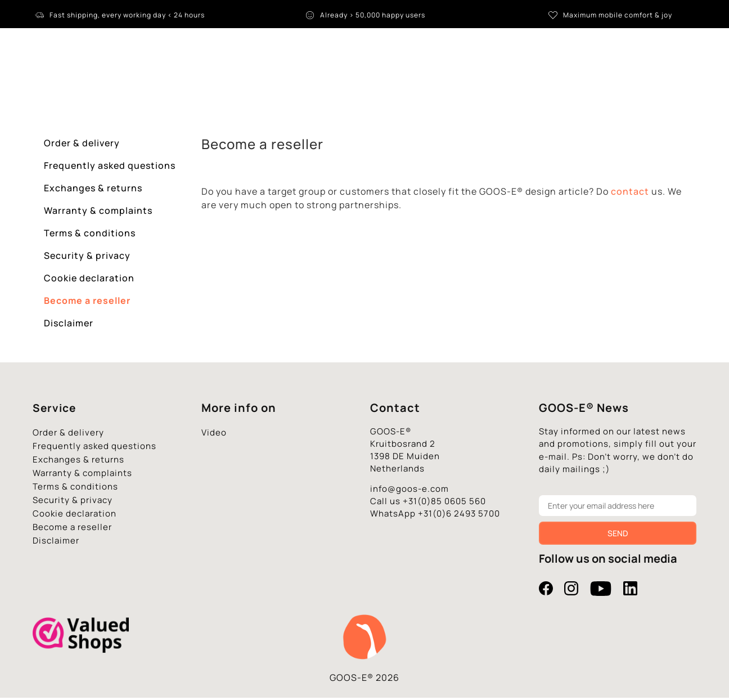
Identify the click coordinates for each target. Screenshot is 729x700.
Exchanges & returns (93, 190)
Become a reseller (87, 303)
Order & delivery (82, 145)
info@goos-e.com (409, 491)
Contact (580, 81)
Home (139, 81)
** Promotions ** (479, 81)
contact (630, 194)
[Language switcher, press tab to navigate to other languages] (673, 51)
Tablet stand (196, 82)
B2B (537, 81)
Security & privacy (87, 258)
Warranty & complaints (98, 213)
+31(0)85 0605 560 (444, 503)
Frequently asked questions (110, 168)
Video (214, 435)
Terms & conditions (90, 235)
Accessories (403, 81)
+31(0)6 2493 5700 (459, 516)
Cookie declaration (89, 280)
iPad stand (264, 81)
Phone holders (332, 81)
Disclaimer (69, 325)
